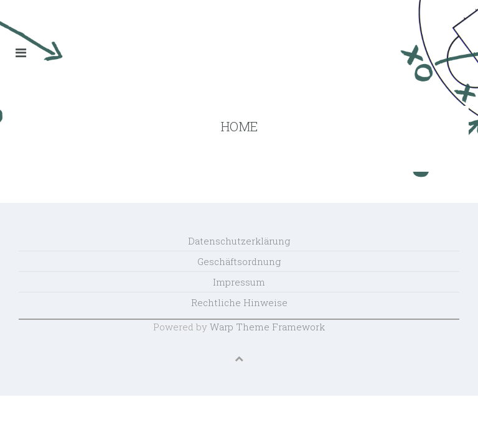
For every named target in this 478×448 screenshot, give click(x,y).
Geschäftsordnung (239, 261)
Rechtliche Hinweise (239, 302)
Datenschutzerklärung (239, 241)
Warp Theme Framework (267, 327)
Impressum (239, 282)
